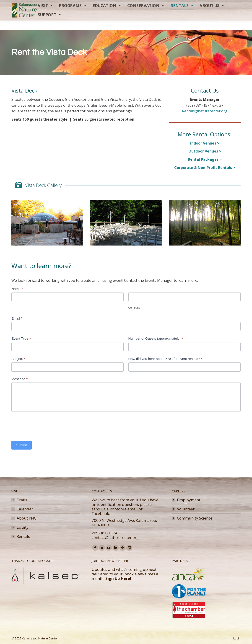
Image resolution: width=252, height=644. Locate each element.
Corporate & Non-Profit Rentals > (205, 168)
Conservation (146, 15)
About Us (212, 15)
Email (17, 318)
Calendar (25, 509)
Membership (204, 5)
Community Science (195, 518)
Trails (22, 500)
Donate (225, 5)
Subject (18, 359)
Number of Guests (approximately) (156, 338)
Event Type (21, 338)
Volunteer (186, 509)
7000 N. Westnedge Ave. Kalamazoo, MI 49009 (124, 523)
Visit (45, 15)
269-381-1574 (104, 533)
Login (237, 638)
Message (19, 379)
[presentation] (46, 425)
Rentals (182, 15)
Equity (23, 527)
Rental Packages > (205, 159)
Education (107, 15)
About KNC (26, 518)
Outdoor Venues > (205, 151)
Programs (73, 15)
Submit (22, 445)
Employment (189, 500)
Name (17, 289)
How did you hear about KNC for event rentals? (165, 359)
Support (50, 24)
